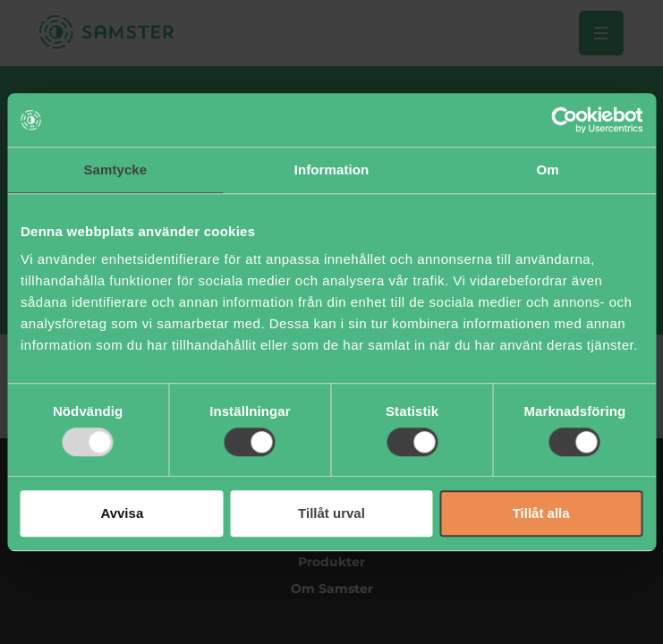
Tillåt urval (331, 514)
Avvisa (122, 514)
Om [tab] (548, 169)
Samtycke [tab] (115, 169)
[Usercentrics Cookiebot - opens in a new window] (564, 120)
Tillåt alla (541, 514)
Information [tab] (332, 169)
